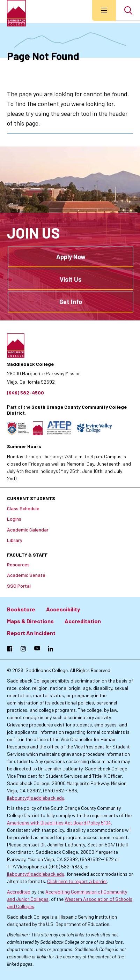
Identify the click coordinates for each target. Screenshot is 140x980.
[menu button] (104, 10)
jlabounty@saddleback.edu (36, 798)
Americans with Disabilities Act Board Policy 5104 (59, 823)
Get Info (71, 302)
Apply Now (71, 257)
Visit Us (71, 279)
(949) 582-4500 (25, 393)
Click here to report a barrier (77, 881)
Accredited (19, 892)
